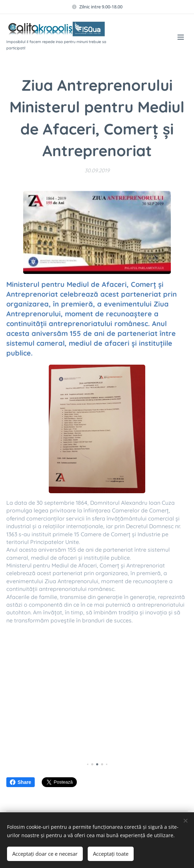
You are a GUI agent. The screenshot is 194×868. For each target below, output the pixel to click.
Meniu (181, 37)
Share (21, 782)
